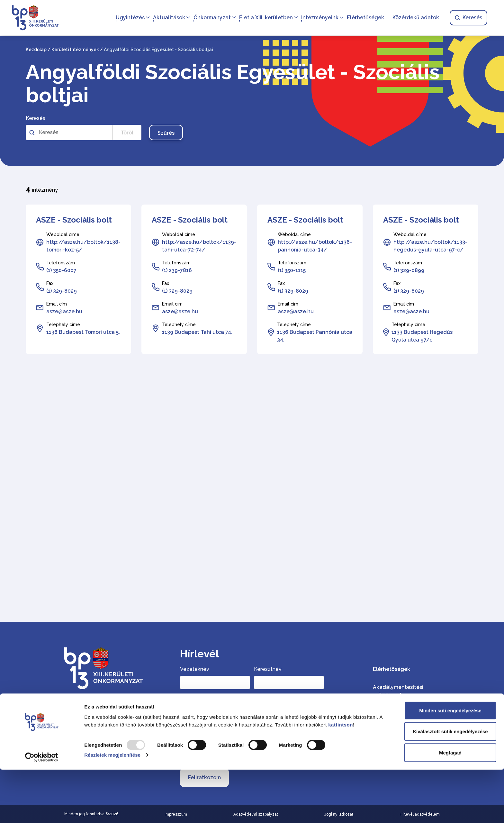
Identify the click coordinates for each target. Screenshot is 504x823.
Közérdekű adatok (414, 18)
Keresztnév (268, 669)
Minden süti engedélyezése (450, 764)
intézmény (42, 189)
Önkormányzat (211, 18)
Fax (50, 283)
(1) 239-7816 (177, 270)
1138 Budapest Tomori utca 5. (83, 332)
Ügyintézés (129, 18)
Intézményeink (319, 18)
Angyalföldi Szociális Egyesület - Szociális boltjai (233, 84)
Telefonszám (61, 263)
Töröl (127, 133)
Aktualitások (168, 18)
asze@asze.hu (64, 311)
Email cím (57, 304)
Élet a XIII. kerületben (265, 18)
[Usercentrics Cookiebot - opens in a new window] (42, 810)
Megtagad (450, 806)
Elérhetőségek (364, 18)
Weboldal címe (63, 234)
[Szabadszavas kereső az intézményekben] (69, 133)
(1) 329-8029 (62, 291)
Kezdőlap (36, 50)
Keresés (467, 18)
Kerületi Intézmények (75, 50)
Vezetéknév (195, 669)
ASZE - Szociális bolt (74, 220)
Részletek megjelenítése (112, 808)
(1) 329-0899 (409, 270)
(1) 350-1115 (292, 270)
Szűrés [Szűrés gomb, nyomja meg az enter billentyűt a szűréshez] (166, 133)
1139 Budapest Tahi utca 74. (197, 332)
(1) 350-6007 (61, 270)
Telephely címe (63, 325)
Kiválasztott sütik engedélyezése (450, 785)
